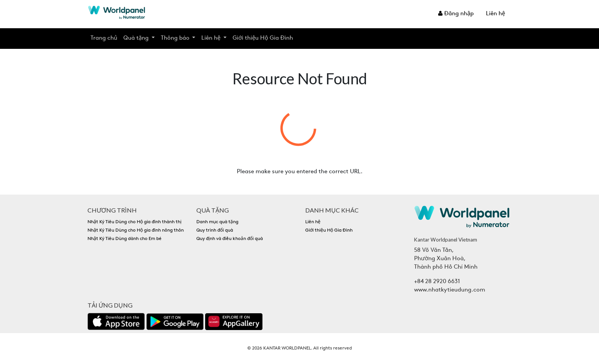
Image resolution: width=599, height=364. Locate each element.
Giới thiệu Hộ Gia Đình (263, 38)
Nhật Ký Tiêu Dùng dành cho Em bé (125, 239)
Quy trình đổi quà (215, 230)
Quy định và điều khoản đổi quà (230, 239)
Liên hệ (495, 14)
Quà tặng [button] (137, 38)
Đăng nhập (456, 14)
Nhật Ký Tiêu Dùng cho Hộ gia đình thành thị (134, 222)
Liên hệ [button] (212, 38)
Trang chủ (104, 38)
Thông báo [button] (176, 38)
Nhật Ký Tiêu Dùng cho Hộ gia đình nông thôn (136, 230)
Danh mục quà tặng (217, 222)
